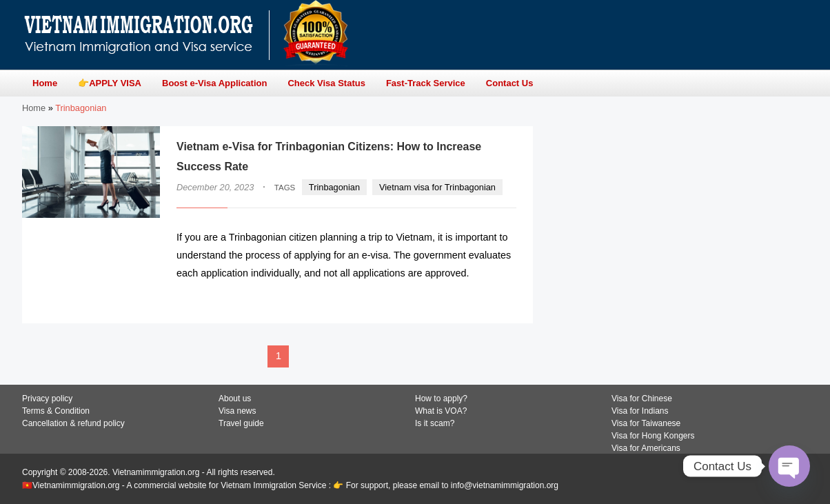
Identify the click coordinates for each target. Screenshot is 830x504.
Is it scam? (435, 423)
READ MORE (475, 300)
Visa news (237, 411)
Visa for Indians (640, 411)
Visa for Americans (646, 448)
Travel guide (241, 423)
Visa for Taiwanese (646, 423)
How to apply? (441, 399)
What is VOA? (441, 411)
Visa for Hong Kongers (653, 436)
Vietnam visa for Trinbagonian (437, 187)
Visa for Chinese (642, 399)
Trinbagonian (334, 187)
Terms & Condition (56, 411)
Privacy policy (47, 399)
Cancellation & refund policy (73, 423)
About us (235, 399)
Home (34, 108)
